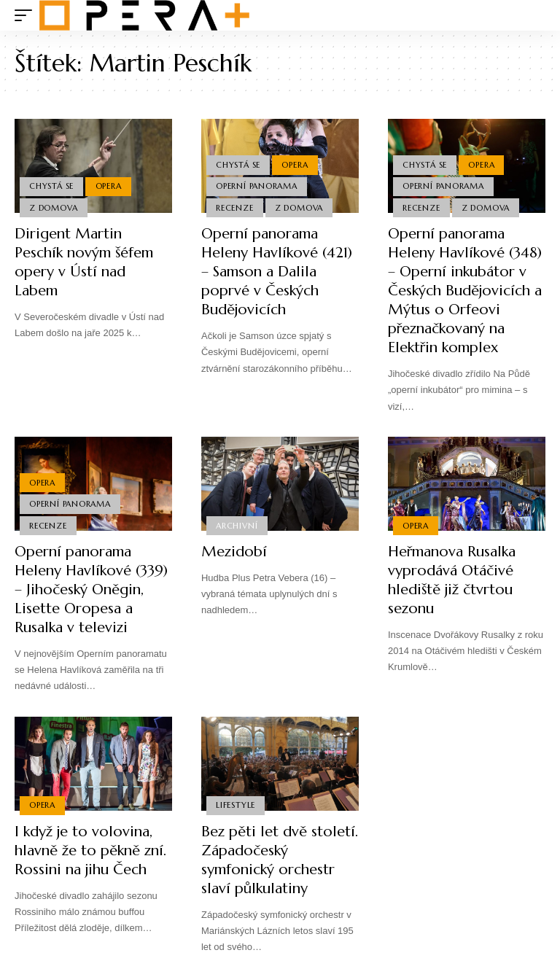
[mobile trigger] (27, 15)
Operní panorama (257, 186)
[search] (534, 15)
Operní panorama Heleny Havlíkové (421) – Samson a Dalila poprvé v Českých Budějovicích (277, 272)
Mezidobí (234, 552)
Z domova (53, 208)
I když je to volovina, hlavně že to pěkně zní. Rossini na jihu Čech (90, 851)
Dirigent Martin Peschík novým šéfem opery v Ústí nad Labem (84, 262)
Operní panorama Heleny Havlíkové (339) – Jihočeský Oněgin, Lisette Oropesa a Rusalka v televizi (91, 589)
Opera (109, 186)
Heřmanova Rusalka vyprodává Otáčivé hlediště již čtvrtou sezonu (452, 580)
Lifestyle (236, 805)
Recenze (234, 208)
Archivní (237, 526)
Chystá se (51, 186)
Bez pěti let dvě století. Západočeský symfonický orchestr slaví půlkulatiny (280, 860)
